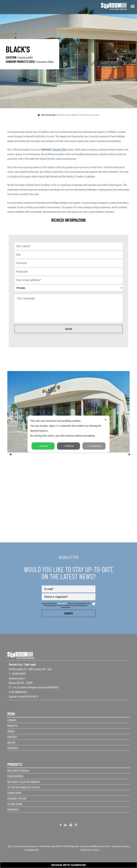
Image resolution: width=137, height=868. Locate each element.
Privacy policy (62, 603)
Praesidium (13, 809)
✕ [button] (106, 420)
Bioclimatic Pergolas (18, 771)
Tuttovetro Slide (45, 62)
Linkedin (65, 825)
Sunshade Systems (17, 798)
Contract (12, 737)
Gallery (12, 742)
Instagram (71, 825)
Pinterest (76, 825)
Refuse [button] (68, 446)
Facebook (61, 825)
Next (128, 453)
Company (12, 720)
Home (43, 115)
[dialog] (68, 434)
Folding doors (15, 804)
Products (12, 726)
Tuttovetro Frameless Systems (24, 787)
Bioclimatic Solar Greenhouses (24, 782)
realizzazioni (50, 115)
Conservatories (15, 776)
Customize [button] (94, 446)
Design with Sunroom (68, 865)
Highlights (13, 748)
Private (11, 731)
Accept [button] (43, 446)
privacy (127, 846)
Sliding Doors (14, 793)
